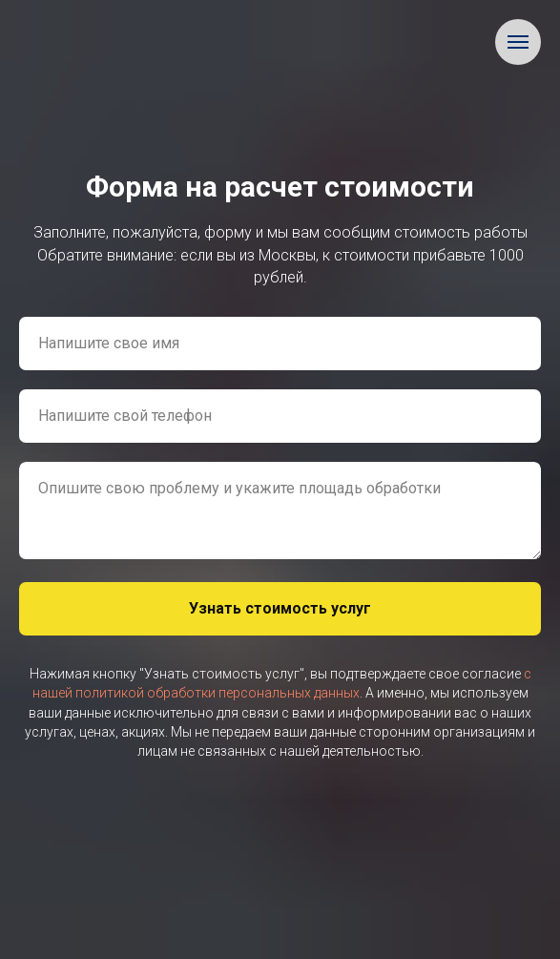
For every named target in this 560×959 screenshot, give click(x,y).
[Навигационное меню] (518, 42)
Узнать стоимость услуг (280, 608)
